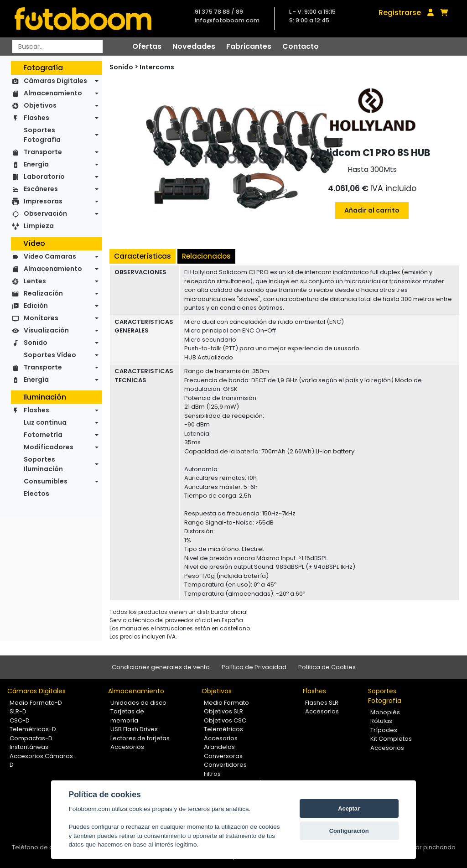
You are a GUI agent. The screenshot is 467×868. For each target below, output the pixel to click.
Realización (43, 293)
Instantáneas (29, 747)
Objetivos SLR (223, 711)
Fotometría (43, 435)
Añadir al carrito (372, 210)
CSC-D (20, 720)
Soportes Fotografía (42, 135)
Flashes (36, 118)
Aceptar (349, 808)
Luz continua (45, 422)
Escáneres (41, 189)
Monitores (41, 318)
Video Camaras (50, 256)
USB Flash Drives (134, 729)
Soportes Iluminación (43, 464)
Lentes (35, 281)
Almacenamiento (53, 93)
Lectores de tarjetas (140, 738)
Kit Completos (391, 739)
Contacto (301, 46)
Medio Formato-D (36, 703)
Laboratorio (44, 177)
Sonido (36, 343)
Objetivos (40, 105)
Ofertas (147, 46)
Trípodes (384, 730)
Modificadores (49, 447)
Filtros (212, 774)
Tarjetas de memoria (127, 716)
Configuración (349, 831)
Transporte (43, 152)
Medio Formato (226, 703)
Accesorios (127, 747)
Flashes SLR (322, 703)
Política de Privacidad (254, 667)
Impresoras (43, 201)
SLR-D (18, 711)
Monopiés (385, 712)
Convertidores (225, 765)
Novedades (194, 46)
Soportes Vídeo (50, 355)
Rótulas (381, 721)
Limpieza (39, 226)
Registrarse (400, 13)
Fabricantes (249, 46)
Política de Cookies (327, 667)
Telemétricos (223, 729)
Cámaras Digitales (55, 81)
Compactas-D (31, 738)
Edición (36, 306)
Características (143, 256)
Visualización (46, 330)
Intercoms (157, 67)
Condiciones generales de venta (161, 667)
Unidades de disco (138, 703)
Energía (36, 164)
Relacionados (206, 256)
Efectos (36, 494)
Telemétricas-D (33, 729)
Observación (45, 213)
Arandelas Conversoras (223, 751)
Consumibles (46, 481)
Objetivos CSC (225, 720)
